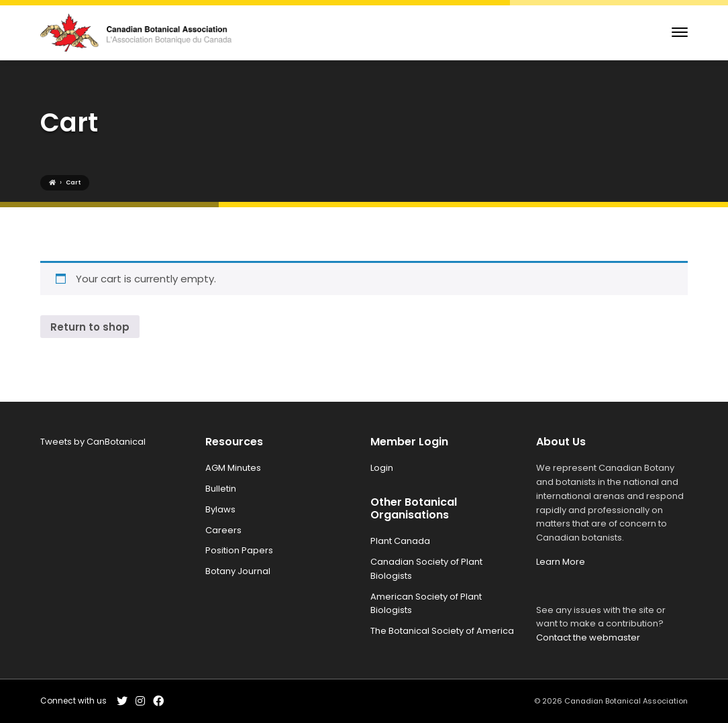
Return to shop (90, 327)
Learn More (561, 562)
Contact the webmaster (588, 637)
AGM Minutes (233, 468)
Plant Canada (400, 541)
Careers (223, 530)
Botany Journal (238, 571)
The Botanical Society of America (442, 631)
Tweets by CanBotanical (93, 442)
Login (382, 468)
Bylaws (220, 509)
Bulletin (221, 489)
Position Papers (239, 550)
